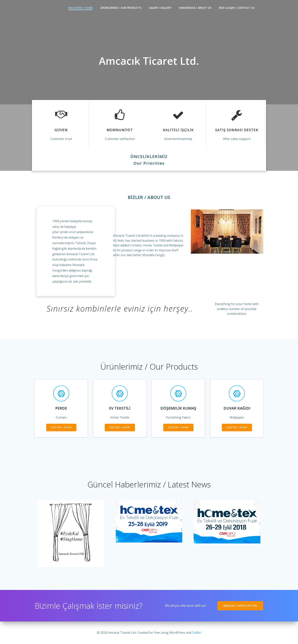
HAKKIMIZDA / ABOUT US (195, 8)
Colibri (197, 633)
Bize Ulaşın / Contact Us (237, 8)
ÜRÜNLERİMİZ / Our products (121, 8)
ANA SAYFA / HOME (80, 8)
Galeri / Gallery (160, 8)
